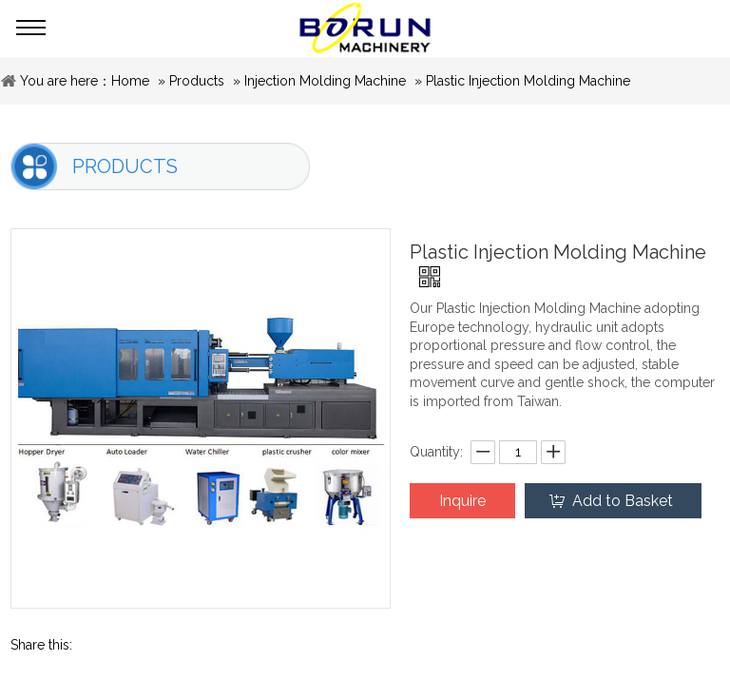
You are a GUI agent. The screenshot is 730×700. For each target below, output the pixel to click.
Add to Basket (623, 501)
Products (197, 81)
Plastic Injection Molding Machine (528, 81)
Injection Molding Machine (325, 81)
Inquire (462, 501)
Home (130, 81)
